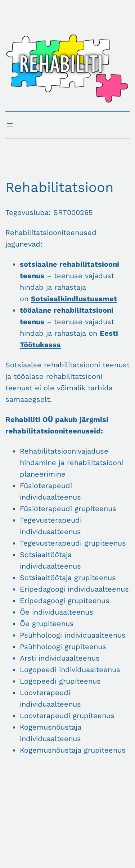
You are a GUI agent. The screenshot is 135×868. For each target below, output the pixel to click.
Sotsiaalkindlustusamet (74, 299)
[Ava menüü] (10, 125)
